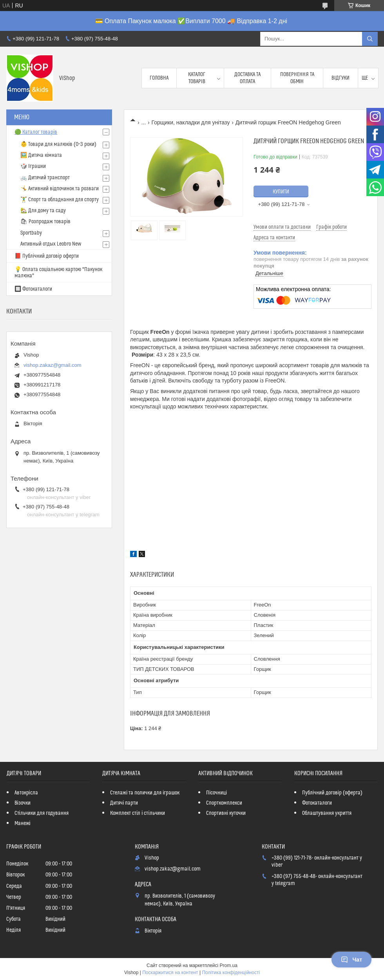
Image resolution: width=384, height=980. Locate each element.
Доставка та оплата (247, 78)
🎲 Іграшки (33, 166)
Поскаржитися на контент (170, 973)
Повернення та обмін (297, 78)
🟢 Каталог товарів (36, 132)
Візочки (23, 803)
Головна (159, 78)
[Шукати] (370, 39)
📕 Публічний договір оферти (47, 256)
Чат (351, 960)
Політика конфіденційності (231, 973)
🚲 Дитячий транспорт (45, 178)
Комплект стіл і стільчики (137, 813)
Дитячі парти (124, 803)
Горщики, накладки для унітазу (191, 122)
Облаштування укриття (327, 813)
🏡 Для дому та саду (43, 211)
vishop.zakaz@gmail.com (53, 365)
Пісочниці (216, 793)
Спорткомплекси (224, 803)
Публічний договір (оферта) (332, 793)
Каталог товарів (197, 78)
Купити (281, 192)
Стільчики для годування (42, 813)
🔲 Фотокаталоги (33, 289)
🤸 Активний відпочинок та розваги (60, 189)
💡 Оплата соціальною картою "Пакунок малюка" (58, 273)
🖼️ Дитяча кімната (41, 155)
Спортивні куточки (226, 813)
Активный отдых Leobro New (51, 244)
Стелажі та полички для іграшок (145, 793)
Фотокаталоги (317, 803)
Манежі (23, 823)
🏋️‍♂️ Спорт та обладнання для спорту (60, 200)
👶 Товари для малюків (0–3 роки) (58, 144)
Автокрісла (26, 793)
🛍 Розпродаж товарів (45, 222)
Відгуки (341, 78)
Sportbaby (31, 233)
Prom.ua (229, 965)
